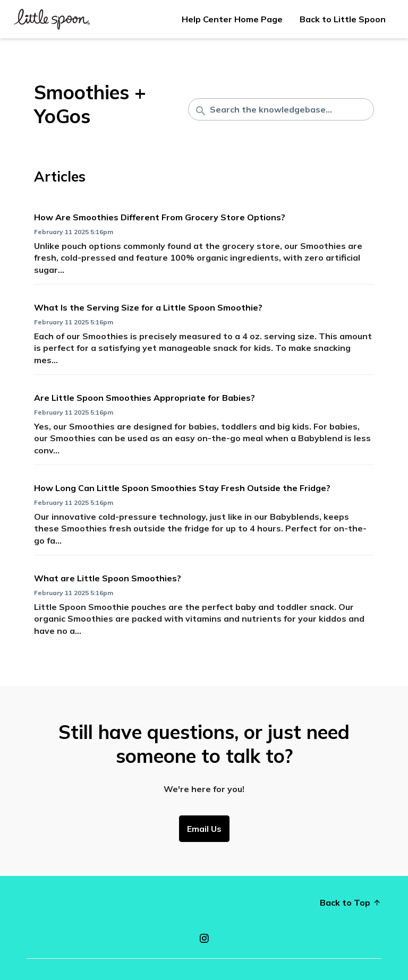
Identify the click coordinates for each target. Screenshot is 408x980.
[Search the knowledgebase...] (281, 109)
